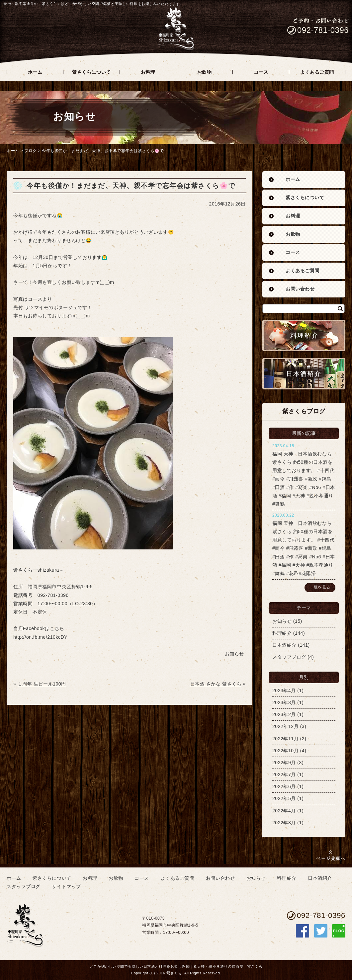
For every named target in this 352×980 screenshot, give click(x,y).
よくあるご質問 (303, 271)
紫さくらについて (305, 198)
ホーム (13, 151)
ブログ (31, 151)
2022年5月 (284, 798)
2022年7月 (284, 775)
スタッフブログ (289, 657)
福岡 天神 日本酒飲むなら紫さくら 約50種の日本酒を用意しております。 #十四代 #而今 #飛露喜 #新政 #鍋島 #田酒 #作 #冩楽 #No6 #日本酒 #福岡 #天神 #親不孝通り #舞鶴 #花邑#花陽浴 (304, 548)
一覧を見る (320, 587)
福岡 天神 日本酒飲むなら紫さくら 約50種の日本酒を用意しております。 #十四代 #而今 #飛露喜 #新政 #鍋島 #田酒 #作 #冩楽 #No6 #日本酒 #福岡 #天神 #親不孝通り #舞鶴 (304, 479)
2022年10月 (285, 751)
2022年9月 (284, 763)
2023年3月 (284, 702)
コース (293, 252)
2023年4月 (284, 691)
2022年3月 (284, 823)
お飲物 (293, 234)
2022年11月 (285, 739)
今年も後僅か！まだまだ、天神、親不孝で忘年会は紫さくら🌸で (103, 151)
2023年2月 (284, 714)
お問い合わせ (300, 289)
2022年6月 (284, 786)
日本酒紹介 (284, 645)
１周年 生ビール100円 (42, 684)
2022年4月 (284, 811)
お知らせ (282, 621)
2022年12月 (285, 726)
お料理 (293, 216)
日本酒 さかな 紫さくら (216, 684)
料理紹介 (282, 633)
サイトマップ (66, 886)
